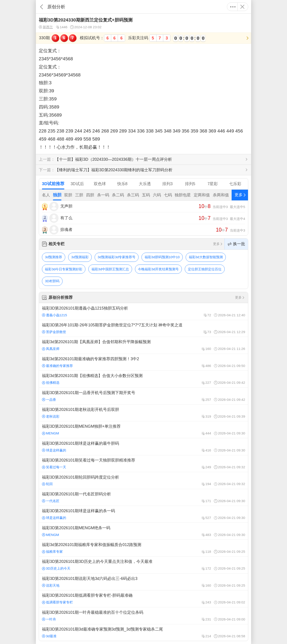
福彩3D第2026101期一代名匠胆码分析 (143, 497)
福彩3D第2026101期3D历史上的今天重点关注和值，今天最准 (143, 565)
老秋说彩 (51, 416)
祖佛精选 (51, 383)
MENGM (51, 433)
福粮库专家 (52, 552)
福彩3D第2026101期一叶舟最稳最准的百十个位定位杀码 (143, 616)
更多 (233, 7)
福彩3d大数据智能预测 (206, 257)
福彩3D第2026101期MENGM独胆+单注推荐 (143, 430)
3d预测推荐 (53, 257)
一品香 (49, 400)
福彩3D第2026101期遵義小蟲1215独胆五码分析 (143, 311)
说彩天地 (51, 585)
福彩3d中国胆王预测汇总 (110, 269)
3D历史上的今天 (56, 568)
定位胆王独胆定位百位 (205, 269)
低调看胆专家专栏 (57, 602)
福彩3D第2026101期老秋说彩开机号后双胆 (143, 413)
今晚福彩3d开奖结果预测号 (158, 269)
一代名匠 (51, 501)
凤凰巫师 (51, 349)
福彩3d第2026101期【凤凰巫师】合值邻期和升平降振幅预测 (143, 345)
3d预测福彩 (80, 257)
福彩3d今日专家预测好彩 (64, 269)
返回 (42, 7)
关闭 (242, 7)
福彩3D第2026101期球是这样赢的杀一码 (143, 514)
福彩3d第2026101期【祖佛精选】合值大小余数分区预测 (143, 379)
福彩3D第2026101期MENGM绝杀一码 (143, 531)
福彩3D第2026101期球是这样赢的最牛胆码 (143, 447)
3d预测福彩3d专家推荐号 (116, 257)
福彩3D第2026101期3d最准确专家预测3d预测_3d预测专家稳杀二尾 (143, 633)
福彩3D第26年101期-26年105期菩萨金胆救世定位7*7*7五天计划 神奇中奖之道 (143, 328)
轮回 (47, 484)
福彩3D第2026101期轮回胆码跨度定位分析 (143, 480)
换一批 (236, 244)
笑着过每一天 (54, 467)
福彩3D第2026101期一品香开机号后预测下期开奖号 (143, 396)
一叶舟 (49, 619)
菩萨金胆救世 (54, 332)
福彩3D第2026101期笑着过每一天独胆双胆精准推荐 (143, 464)
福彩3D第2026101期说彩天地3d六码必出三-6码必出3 (143, 582)
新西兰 (46, 27)
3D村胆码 (52, 281)
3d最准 (49, 636)
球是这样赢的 (54, 450)
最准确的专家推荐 (57, 366)
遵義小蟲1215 (54, 315)
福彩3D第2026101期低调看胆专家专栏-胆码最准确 (143, 599)
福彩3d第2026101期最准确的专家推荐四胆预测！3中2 (143, 362)
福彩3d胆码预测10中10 (162, 257)
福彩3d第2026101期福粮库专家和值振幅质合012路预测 (143, 548)
